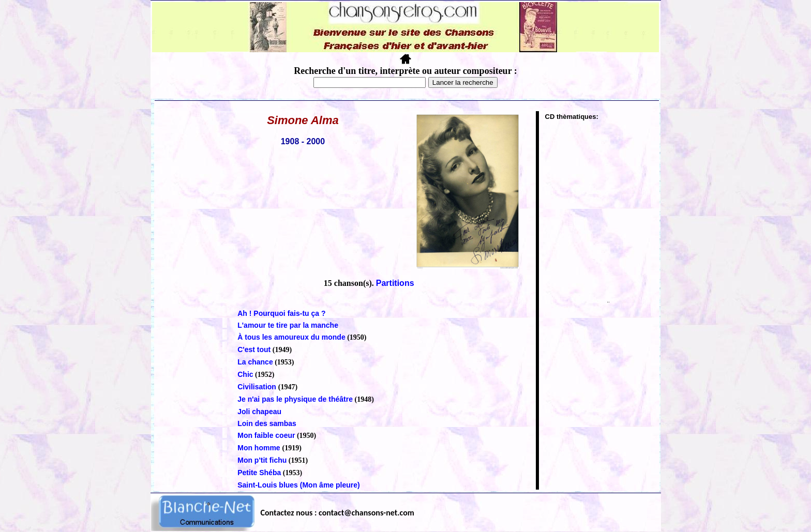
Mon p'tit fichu (262, 460)
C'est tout (254, 349)
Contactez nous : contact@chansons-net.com (337, 513)
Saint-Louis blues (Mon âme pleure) (298, 485)
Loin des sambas (267, 423)
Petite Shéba (259, 473)
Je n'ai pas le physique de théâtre (295, 399)
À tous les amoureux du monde (291, 337)
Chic (245, 374)
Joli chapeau (259, 412)
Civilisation (258, 387)
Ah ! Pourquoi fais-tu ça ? (281, 313)
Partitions (395, 283)
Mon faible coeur (266, 435)
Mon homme (260, 448)
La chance (255, 362)
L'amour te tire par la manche (288, 325)
